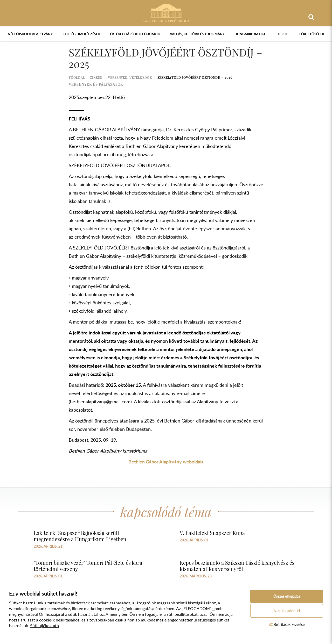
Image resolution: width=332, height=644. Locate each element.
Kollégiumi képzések (81, 34)
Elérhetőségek (311, 34)
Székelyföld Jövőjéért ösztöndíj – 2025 (195, 77)
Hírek (283, 34)
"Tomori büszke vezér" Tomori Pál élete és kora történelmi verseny (88, 566)
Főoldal (77, 77)
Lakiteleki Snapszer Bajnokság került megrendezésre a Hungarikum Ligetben (80, 536)
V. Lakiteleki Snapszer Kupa (212, 533)
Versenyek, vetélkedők (130, 77)
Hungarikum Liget (251, 34)
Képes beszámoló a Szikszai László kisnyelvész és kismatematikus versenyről (237, 566)
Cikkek (96, 77)
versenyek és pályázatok (96, 84)
